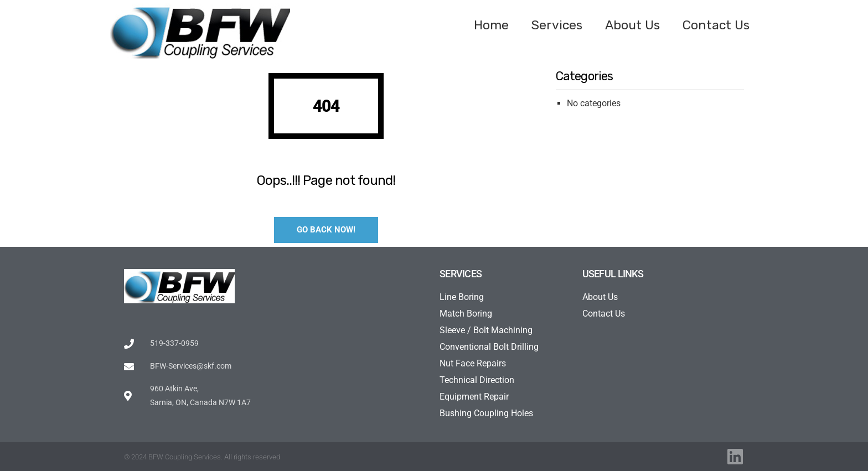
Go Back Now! (326, 230)
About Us (632, 25)
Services (557, 25)
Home (491, 25)
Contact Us (716, 25)
